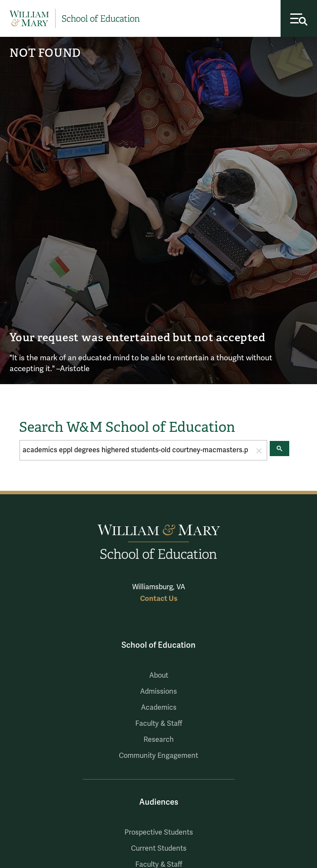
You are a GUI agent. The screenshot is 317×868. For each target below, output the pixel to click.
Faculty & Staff (159, 724)
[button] (259, 450)
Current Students (159, 848)
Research (159, 740)
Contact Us (159, 599)
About (159, 675)
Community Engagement (158, 756)
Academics (159, 708)
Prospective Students (159, 832)
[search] (136, 450)
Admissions (158, 692)
